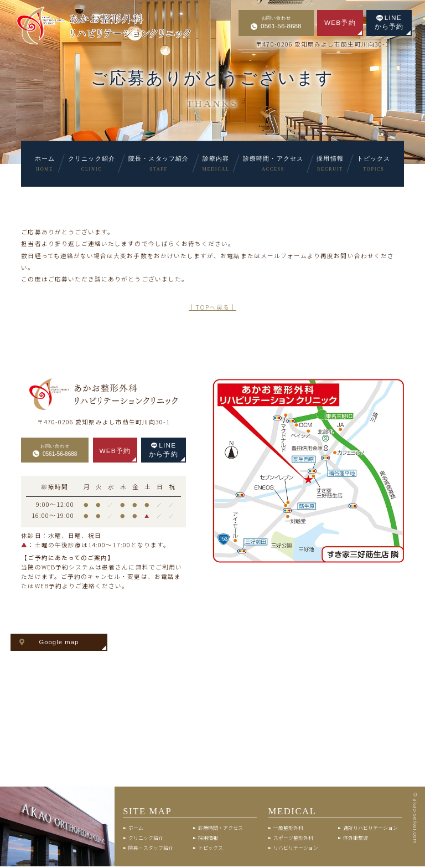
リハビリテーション (296, 849)
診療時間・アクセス (221, 830)
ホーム (136, 830)
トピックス (211, 849)
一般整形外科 (288, 830)
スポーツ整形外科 (293, 839)
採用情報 (208, 839)
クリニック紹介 (146, 839)
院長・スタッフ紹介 (151, 849)
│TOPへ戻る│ (212, 307)
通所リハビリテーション (370, 830)
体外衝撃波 (356, 839)
